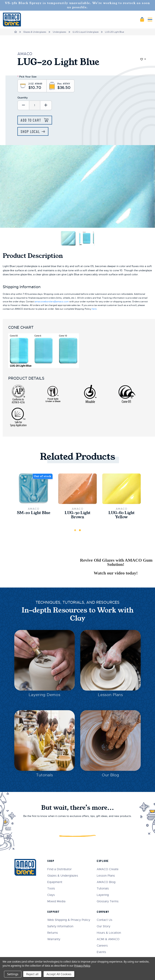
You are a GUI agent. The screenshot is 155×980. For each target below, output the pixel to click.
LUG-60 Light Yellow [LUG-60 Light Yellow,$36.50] (122, 515)
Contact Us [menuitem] (105, 920)
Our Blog (110, 775)
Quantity (23, 98)
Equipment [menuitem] (55, 882)
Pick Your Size (27, 77)
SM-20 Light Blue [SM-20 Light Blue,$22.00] (34, 513)
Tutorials (45, 775)
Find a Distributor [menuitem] (59, 869)
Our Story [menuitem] (104, 926)
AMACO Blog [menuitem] (106, 882)
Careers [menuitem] (102, 946)
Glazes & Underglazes (35, 32)
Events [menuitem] (101, 952)
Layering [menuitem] (103, 895)
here (94, 309)
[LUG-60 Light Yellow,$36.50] (121, 489)
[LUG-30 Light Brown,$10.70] (77, 489)
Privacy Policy (82, 966)
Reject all (32, 974)
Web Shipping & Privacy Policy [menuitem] (69, 920)
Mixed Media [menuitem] (56, 901)
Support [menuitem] (53, 912)
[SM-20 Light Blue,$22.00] (34, 489)
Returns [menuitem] (53, 933)
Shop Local (30, 131)
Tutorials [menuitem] (103, 889)
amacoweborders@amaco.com (52, 302)
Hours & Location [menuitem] (109, 933)
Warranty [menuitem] (54, 939)
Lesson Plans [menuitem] (106, 876)
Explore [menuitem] (103, 861)
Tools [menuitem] (51, 889)
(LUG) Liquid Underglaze (86, 32)
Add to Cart (32, 120)
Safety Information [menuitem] (60, 926)
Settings (13, 974)
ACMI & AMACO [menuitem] (108, 939)
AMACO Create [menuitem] (108, 869)
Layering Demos (45, 695)
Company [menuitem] (103, 912)
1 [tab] (75, 530)
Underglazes (59, 32)
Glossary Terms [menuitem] (108, 901)
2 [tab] (80, 530)
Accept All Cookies (59, 974)
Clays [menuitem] (51, 895)
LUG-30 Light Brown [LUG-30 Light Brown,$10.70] (78, 515)
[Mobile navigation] (150, 20)
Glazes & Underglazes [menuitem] (63, 876)
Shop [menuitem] (51, 861)
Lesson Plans (110, 695)
